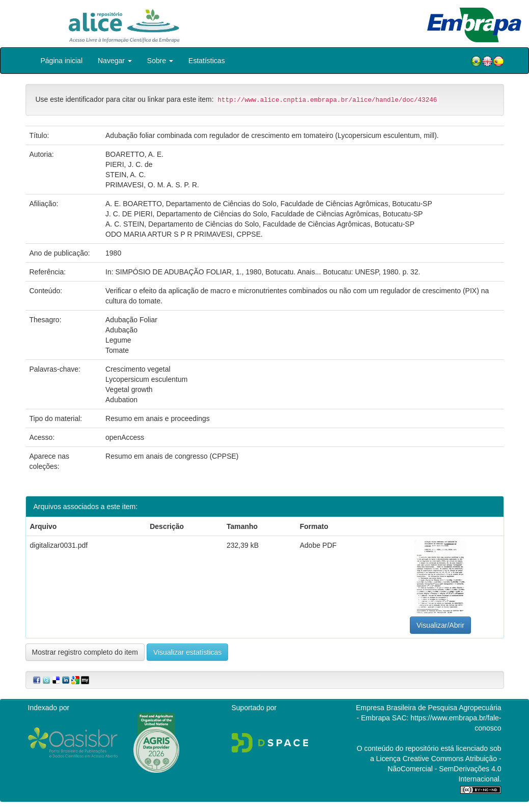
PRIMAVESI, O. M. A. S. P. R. (152, 185)
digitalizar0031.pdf (59, 545)
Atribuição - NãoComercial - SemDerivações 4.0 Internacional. (444, 769)
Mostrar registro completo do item (85, 652)
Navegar (115, 61)
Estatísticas (207, 61)
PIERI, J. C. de (129, 164)
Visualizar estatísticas (187, 652)
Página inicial (62, 61)
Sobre (160, 61)
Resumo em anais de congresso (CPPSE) (172, 456)
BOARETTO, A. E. (134, 154)
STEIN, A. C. (126, 175)
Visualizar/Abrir (440, 625)
